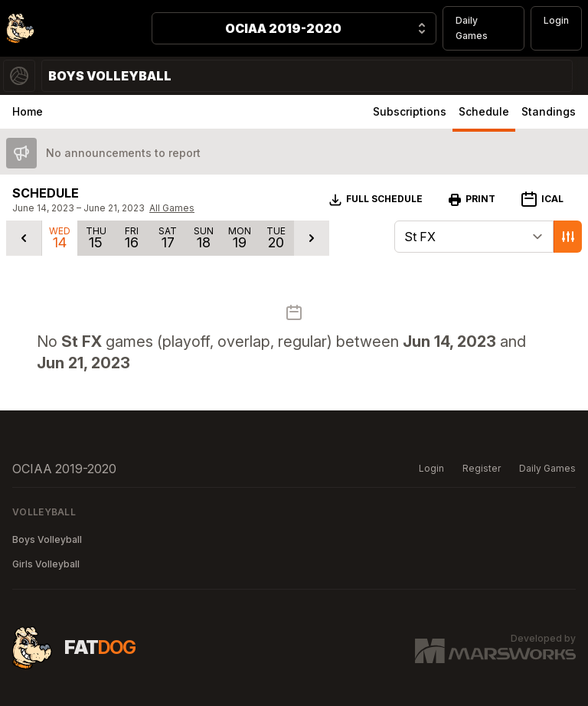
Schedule (484, 111)
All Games (172, 208)
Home (28, 111)
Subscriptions (410, 111)
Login (556, 20)
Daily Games (472, 28)
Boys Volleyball (47, 539)
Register (482, 468)
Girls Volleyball (46, 564)
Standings (549, 111)
